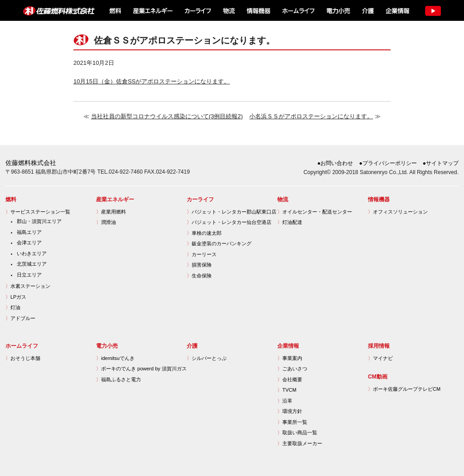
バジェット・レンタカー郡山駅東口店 (232, 212)
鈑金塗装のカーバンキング (219, 243)
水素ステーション (28, 286)
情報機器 (258, 10)
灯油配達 (290, 222)
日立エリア (29, 275)
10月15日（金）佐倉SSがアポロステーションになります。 (152, 81)
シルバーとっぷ (207, 358)
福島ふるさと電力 (118, 379)
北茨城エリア (32, 264)
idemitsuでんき (115, 358)
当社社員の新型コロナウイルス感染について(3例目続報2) (167, 116)
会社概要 (290, 379)
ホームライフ (297, 10)
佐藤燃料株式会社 (53, 10)
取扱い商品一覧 (297, 432)
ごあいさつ (292, 369)
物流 (229, 10)
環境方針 (290, 411)
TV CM (433, 10)
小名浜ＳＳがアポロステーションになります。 (311, 116)
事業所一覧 (292, 422)
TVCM (287, 390)
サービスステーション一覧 (38, 212)
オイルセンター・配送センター (315, 212)
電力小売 (338, 10)
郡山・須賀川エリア (39, 221)
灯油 (13, 307)
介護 (367, 10)
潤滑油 (106, 222)
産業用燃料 (111, 212)
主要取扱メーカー (300, 443)
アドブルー (20, 318)
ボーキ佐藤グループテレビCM (404, 389)
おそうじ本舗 (23, 358)
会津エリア (29, 243)
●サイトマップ (441, 163)
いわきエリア (32, 253)
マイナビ (380, 358)
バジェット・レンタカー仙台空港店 (229, 222)
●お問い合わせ (335, 163)
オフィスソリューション (398, 212)
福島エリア (29, 232)
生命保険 (199, 276)
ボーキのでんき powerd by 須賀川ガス (141, 369)
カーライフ (197, 10)
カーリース (202, 254)
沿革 (285, 401)
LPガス (16, 297)
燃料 (114, 10)
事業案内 (290, 358)
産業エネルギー (152, 10)
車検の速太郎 (204, 233)
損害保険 (199, 265)
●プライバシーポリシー (388, 163)
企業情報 (397, 10)
